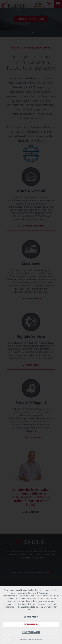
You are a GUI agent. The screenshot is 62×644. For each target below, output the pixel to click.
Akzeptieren (31, 624)
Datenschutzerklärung (35, 639)
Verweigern (31, 617)
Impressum (23, 639)
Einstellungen (31, 632)
